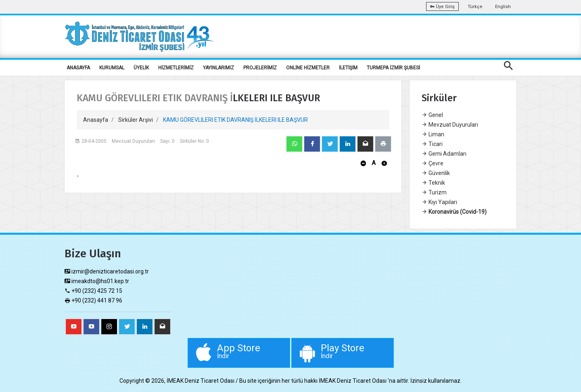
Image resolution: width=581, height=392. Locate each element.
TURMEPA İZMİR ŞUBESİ (393, 68)
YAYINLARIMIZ (218, 68)
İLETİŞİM (348, 68)
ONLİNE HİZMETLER (308, 68)
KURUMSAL (112, 68)
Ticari (432, 144)
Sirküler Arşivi (136, 120)
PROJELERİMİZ (260, 68)
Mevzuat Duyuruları (450, 125)
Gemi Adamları (444, 154)
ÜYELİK (141, 68)
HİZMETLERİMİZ (176, 68)
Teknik (433, 183)
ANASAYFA (78, 68)
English (503, 7)
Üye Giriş (442, 7)
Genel (432, 115)
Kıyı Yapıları (439, 202)
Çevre (433, 163)
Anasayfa (96, 120)
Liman (433, 134)
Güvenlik (436, 173)
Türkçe (475, 7)
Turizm (434, 192)
